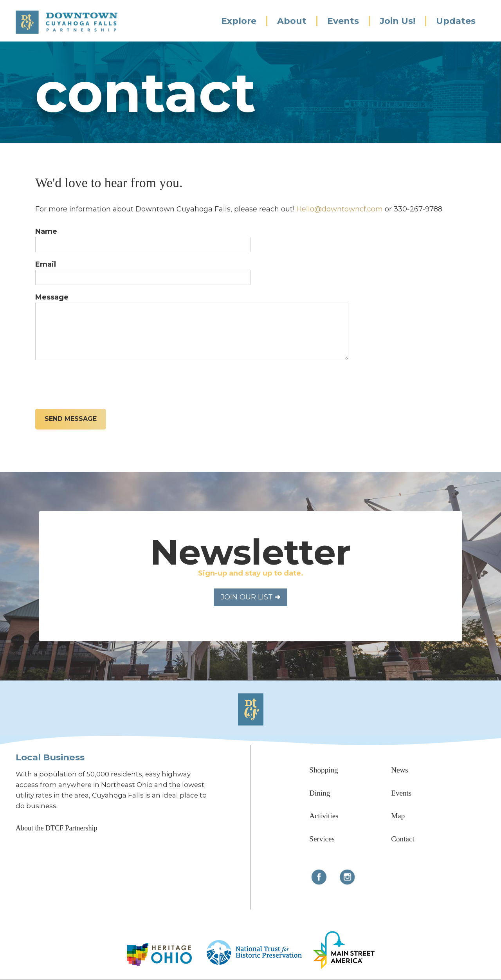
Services (322, 839)
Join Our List (250, 597)
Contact (403, 839)
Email (46, 264)
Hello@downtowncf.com (340, 209)
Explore (239, 21)
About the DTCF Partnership (57, 828)
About (292, 21)
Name (46, 231)
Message (52, 297)
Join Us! (397, 21)
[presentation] (95, 383)
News (400, 770)
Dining (320, 793)
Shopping (323, 770)
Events (343, 21)
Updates (456, 21)
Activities (324, 816)
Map (398, 816)
